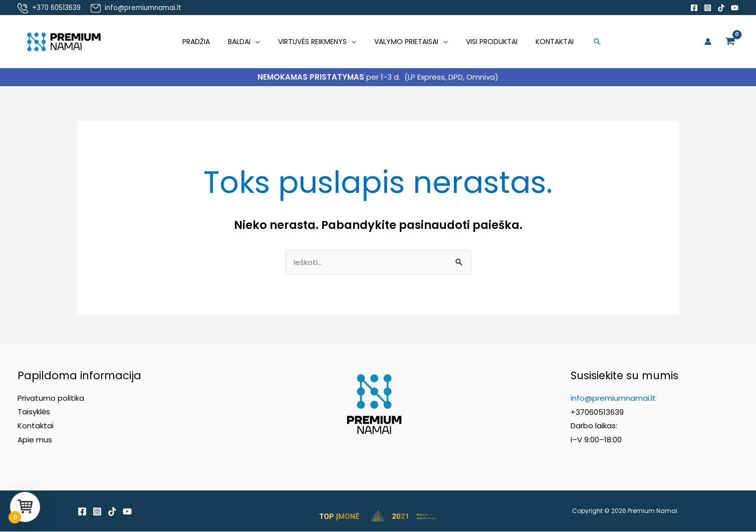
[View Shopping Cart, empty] (730, 42)
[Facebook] (694, 8)
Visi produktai (486, 42)
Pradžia (206, 42)
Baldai (245, 42)
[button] (585, 42)
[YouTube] (735, 8)
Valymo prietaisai (404, 42)
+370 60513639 (56, 8)
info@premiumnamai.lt (141, 8)
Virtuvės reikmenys (314, 42)
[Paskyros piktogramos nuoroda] (708, 42)
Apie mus (35, 440)
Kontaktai (545, 42)
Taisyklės (34, 413)
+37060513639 (597, 413)
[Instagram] (708, 8)
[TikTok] (721, 8)
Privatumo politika (51, 398)
